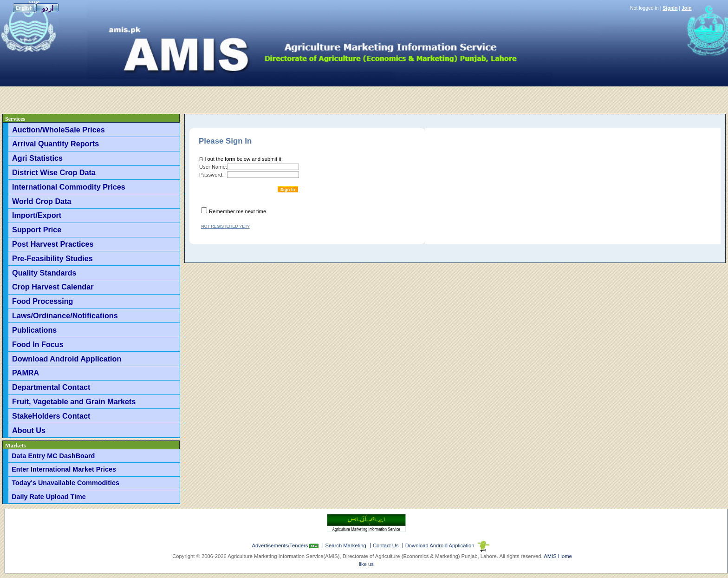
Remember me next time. (238, 211)
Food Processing (42, 301)
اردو (48, 8)
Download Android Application (67, 359)
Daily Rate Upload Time (49, 497)
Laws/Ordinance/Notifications (65, 315)
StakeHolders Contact (51, 416)
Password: (211, 175)
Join (687, 8)
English (24, 8)
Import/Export (37, 215)
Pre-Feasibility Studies (52, 258)
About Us (29, 430)
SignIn (670, 8)
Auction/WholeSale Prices (58, 130)
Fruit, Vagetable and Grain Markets (74, 401)
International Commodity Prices (69, 187)
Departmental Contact (51, 387)
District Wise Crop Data (54, 172)
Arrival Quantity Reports (55, 144)
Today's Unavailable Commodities (65, 483)
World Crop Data (42, 201)
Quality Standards (44, 273)
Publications (34, 330)
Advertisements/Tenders (281, 545)
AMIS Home (558, 556)
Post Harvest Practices (53, 244)
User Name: (213, 167)
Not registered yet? (225, 226)
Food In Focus (38, 344)
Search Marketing (346, 545)
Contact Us (386, 545)
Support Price (37, 230)
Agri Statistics (37, 158)
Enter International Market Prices (64, 469)
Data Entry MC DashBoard (53, 456)
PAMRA (26, 373)
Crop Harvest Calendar (53, 287)
